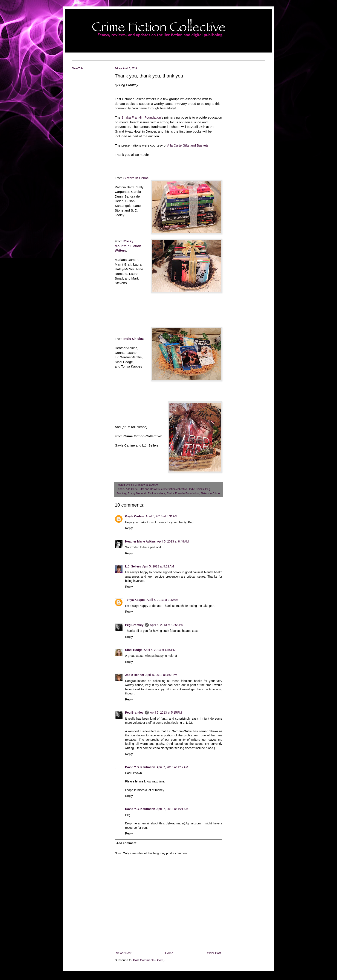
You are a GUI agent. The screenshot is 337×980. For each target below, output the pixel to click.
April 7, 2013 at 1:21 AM (172, 809)
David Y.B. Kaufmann (140, 767)
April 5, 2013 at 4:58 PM (161, 675)
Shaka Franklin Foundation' (141, 117)
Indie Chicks (133, 339)
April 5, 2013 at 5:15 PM (166, 713)
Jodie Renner (135, 675)
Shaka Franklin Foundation (183, 493)
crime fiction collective (174, 489)
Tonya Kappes (135, 600)
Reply (129, 528)
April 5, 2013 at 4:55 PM (160, 650)
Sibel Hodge (134, 650)
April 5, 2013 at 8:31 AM (162, 516)
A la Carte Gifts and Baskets (188, 145)
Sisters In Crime (136, 178)
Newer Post (124, 953)
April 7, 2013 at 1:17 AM (172, 767)
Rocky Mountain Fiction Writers (128, 246)
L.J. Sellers (133, 566)
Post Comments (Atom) (149, 960)
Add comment (126, 843)
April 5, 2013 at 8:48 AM (173, 541)
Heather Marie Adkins (140, 541)
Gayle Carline (135, 516)
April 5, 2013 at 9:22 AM (158, 566)
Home (169, 953)
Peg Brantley (134, 625)
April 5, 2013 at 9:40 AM (163, 600)
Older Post (214, 953)
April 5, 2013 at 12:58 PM (167, 625)
